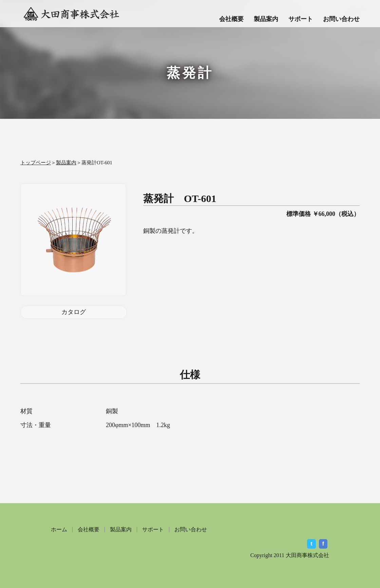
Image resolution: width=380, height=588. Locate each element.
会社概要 (231, 19)
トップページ (36, 163)
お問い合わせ (341, 19)
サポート (301, 19)
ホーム (59, 529)
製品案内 (266, 19)
